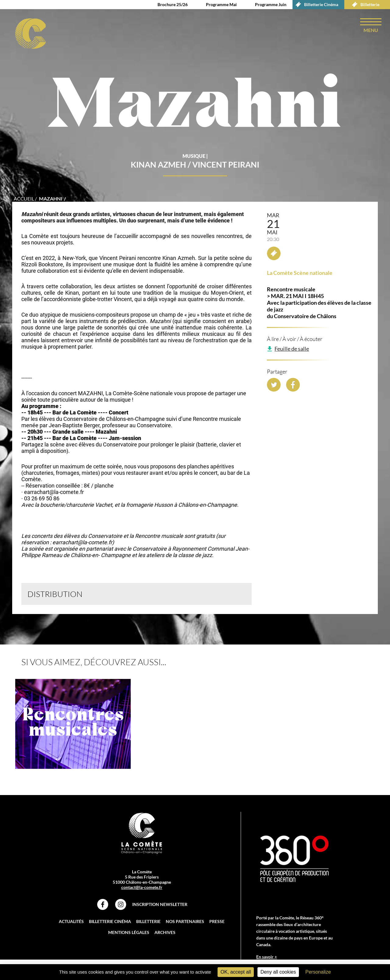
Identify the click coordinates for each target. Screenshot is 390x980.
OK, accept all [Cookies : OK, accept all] (236, 972)
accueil (24, 199)
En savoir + (267, 958)
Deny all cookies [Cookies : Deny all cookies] (278, 972)
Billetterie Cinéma (315, 5)
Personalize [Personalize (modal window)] (318, 972)
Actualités (71, 922)
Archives (165, 933)
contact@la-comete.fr (142, 888)
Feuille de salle (292, 350)
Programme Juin (271, 4)
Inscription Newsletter (160, 905)
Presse (217, 922)
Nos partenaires (185, 922)
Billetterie (364, 5)
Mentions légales (129, 933)
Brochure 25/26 (173, 4)
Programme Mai (221, 4)
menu (371, 30)
